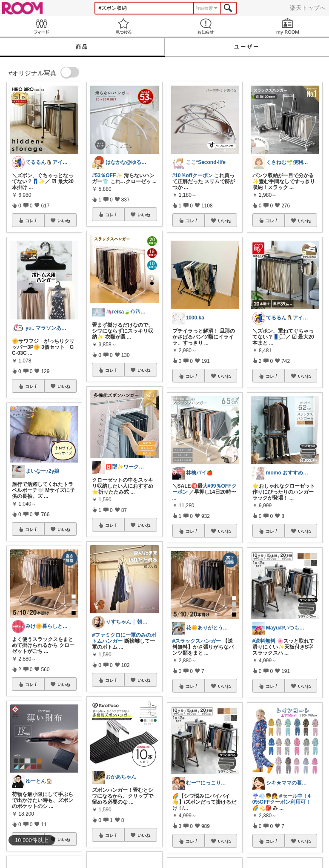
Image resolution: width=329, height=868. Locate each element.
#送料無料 (264, 641)
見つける (123, 26)
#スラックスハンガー (197, 641)
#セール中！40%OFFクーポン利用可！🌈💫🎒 (282, 802)
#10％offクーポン (193, 175)
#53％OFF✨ (107, 175)
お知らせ (206, 26)
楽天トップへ (308, 8)
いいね (64, 221)
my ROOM (288, 26)
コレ (31, 221)
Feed (41, 26)
